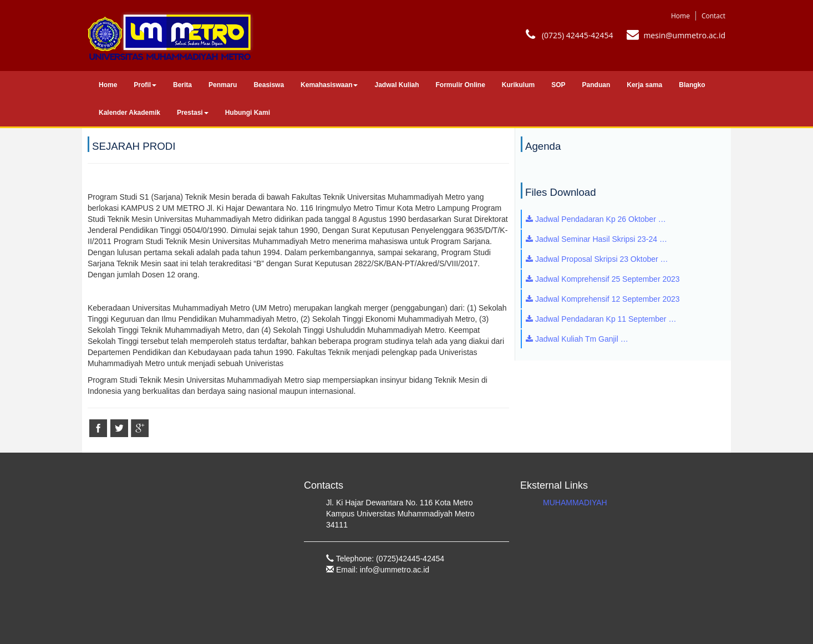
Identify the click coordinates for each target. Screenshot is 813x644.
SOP (558, 85)
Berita (182, 85)
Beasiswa (269, 85)
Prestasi (193, 113)
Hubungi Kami (248, 113)
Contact (713, 16)
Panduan (596, 85)
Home (680, 16)
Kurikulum (518, 85)
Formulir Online (461, 85)
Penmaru (223, 85)
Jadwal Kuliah (397, 85)
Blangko (692, 85)
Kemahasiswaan (329, 85)
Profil (145, 85)
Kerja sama (644, 85)
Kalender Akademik (129, 113)
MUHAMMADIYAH (575, 503)
